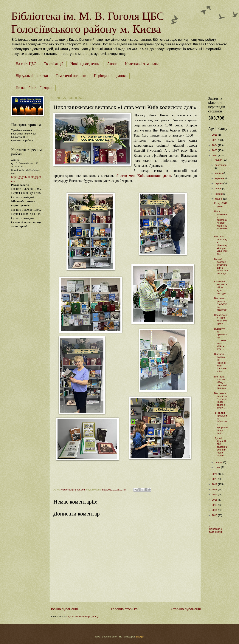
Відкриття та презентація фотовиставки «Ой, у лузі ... (221, 339)
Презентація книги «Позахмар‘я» (220, 319)
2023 (215, 150)
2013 (215, 515)
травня (219, 199)
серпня (219, 183)
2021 (215, 474)
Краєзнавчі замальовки (143, 64)
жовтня (219, 173)
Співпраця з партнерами (216, 530)
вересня (220, 178)
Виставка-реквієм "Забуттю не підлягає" (221, 304)
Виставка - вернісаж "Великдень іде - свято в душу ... (221, 400)
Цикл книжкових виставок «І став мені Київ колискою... (221, 221)
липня (218, 189)
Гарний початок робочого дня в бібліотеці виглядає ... (221, 268)
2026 (215, 135)
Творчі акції (53, 64)
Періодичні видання (110, 76)
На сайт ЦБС (26, 64)
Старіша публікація (186, 609)
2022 (215, 155)
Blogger (140, 637)
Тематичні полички (71, 76)
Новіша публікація (64, 609)
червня (219, 194)
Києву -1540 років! (221, 205)
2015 (215, 505)
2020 (215, 479)
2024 (215, 145)
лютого (219, 462)
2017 (215, 494)
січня (218, 467)
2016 (215, 500)
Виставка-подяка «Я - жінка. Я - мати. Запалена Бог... (221, 363)
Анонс (112, 64)
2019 (215, 484)
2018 (215, 489)
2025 (215, 140)
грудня (219, 160)
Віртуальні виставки (32, 76)
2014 (215, 510)
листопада (221, 165)
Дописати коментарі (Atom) (83, 616)
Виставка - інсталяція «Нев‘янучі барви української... (221, 245)
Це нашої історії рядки (34, 88)
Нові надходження (85, 64)
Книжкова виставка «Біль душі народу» (221, 287)
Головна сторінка (124, 609)
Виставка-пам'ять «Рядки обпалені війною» (221, 382)
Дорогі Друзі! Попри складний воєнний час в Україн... (221, 447)
